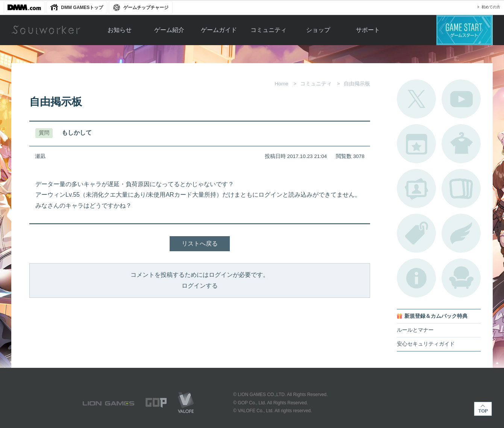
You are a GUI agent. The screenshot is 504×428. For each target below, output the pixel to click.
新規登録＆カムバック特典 (436, 316)
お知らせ (120, 30)
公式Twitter (416, 99)
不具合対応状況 (416, 278)
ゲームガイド (219, 30)
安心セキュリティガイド (426, 344)
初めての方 (491, 7)
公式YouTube (461, 99)
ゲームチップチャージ (146, 8)
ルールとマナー (415, 330)
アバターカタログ (461, 144)
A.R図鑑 (461, 188)
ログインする (200, 286)
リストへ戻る (200, 244)
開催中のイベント (416, 144)
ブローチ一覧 (461, 233)
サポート (368, 30)
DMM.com (24, 8)
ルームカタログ (461, 278)
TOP (483, 409)
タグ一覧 (416, 233)
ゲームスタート (465, 30)
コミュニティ (269, 30)
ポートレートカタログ (416, 188)
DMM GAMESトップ (82, 8)
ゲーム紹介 (169, 30)
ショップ (318, 30)
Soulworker (46, 30)
